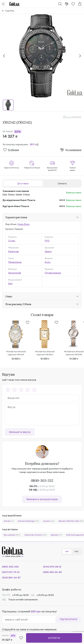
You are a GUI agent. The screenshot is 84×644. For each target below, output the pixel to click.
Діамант (56, 535)
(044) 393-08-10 (52, 567)
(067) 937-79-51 (11, 572)
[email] (30, 619)
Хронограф (15, 273)
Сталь (12, 241)
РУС (77, 551)
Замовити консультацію (42, 499)
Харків (19, 194)
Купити (54, 638)
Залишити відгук (20, 432)
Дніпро (11, 194)
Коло (48, 262)
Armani (9, 521)
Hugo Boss (10, 11)
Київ (5, 194)
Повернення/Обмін (18, 304)
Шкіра (48, 251)
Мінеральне (15, 262)
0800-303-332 (42, 480)
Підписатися (68, 619)
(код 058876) (74, 117)
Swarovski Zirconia (36, 535)
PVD (47, 241)
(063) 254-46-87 (11, 578)
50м (10, 284)
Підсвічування (53, 273)
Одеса (26, 194)
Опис (9, 296)
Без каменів (12, 535)
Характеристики (16, 217)
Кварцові (14, 251)
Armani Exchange (28, 521)
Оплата (62, 183)
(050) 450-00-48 (52, 572)
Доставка (23, 183)
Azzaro (49, 521)
